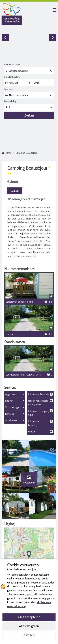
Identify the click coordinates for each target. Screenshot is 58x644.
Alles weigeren (29, 626)
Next (53, 37)
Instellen (29, 635)
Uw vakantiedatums (12, 77)
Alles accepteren (29, 617)
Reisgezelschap (10, 101)
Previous (5, 37)
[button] (29, 554)
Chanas (13, 182)
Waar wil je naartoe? (12, 65)
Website (15, 191)
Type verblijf (9, 89)
